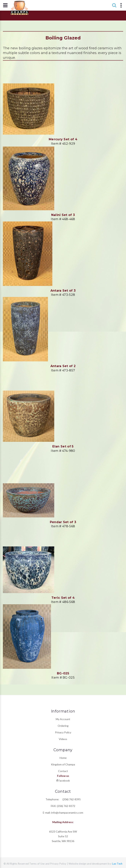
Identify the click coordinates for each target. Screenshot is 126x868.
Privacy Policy (63, 732)
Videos (63, 739)
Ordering (63, 726)
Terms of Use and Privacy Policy (48, 864)
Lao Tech (117, 864)
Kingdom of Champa (63, 764)
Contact (63, 771)
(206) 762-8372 (66, 806)
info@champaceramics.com (67, 813)
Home (63, 758)
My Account (63, 719)
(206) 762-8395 (70, 799)
